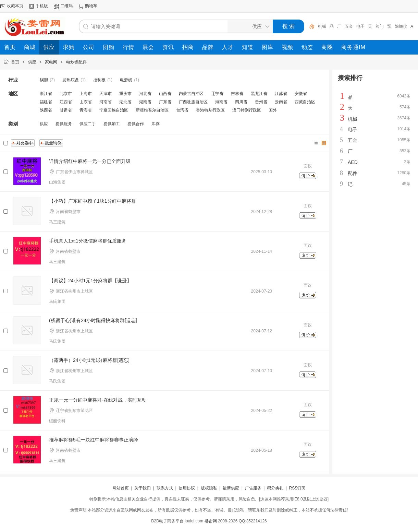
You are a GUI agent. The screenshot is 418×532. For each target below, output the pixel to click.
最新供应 (231, 488)
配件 (353, 173)
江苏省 (281, 94)
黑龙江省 (259, 94)
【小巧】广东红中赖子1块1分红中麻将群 (93, 201)
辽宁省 (217, 94)
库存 (156, 124)
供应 (32, 62)
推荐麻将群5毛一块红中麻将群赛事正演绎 (94, 440)
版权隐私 (209, 488)
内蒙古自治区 (191, 94)
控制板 (99, 80)
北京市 (66, 94)
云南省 (281, 102)
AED (353, 162)
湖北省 (125, 102)
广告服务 (253, 488)
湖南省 (145, 102)
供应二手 (88, 124)
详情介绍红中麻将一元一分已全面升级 (90, 161)
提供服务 (64, 124)
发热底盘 (71, 80)
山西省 (165, 94)
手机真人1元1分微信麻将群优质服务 (88, 241)
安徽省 (301, 94)
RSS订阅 (297, 488)
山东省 (86, 102)
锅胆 (44, 80)
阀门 (380, 26)
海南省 (221, 102)
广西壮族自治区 (193, 102)
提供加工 (112, 124)
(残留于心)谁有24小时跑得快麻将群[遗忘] (93, 320)
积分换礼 (275, 488)
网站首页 (121, 488)
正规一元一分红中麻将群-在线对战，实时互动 (98, 400)
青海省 (86, 110)
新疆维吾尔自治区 (152, 110)
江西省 (66, 102)
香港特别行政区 (210, 110)
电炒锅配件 (76, 62)
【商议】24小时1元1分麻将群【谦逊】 (90, 281)
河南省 (106, 102)
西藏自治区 (305, 102)
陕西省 (46, 110)
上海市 (86, 94)
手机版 (42, 6)
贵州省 (261, 102)
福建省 (46, 102)
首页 (15, 62)
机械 (322, 26)
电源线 (126, 80)
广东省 (165, 102)
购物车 (91, 6)
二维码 (66, 6)
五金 (349, 26)
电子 (360, 26)
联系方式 (165, 488)
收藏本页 (15, 6)
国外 (273, 110)
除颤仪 (401, 26)
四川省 (241, 102)
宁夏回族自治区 (114, 110)
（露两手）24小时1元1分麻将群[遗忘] (89, 360)
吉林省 (237, 94)
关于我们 (143, 488)
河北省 (145, 94)
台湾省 (182, 110)
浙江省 (46, 94)
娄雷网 (211, 521)
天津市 (106, 94)
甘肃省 (66, 110)
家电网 (51, 62)
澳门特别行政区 (247, 110)
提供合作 (136, 124)
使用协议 (187, 488)
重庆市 (125, 94)
